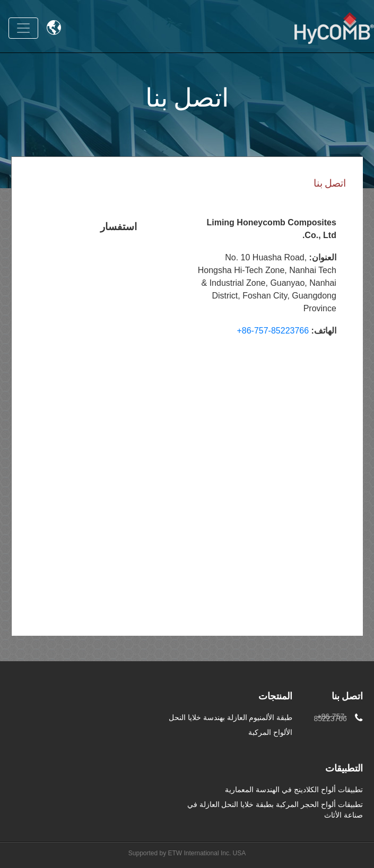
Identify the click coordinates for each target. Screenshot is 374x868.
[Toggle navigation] (23, 28)
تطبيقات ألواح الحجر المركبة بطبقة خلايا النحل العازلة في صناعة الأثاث (275, 810)
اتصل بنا (347, 697)
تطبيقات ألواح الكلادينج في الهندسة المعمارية (294, 790)
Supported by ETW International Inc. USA (187, 853)
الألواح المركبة (270, 732)
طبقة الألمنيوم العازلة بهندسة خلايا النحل (231, 717)
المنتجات (275, 697)
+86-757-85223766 (273, 331)
